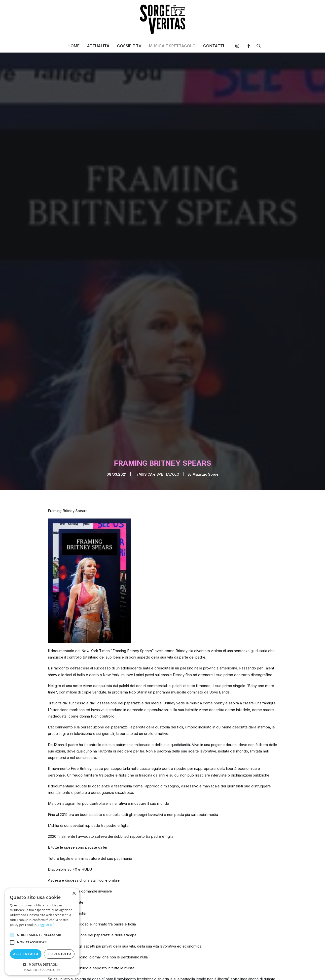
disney (111, 968)
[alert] (42, 932)
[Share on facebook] (224, 969)
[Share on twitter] (231, 969)
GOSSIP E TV (129, 46)
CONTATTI (214, 46)
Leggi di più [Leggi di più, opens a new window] (46, 925)
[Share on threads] (237, 969)
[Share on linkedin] (250, 969)
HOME (73, 46)
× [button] (74, 894)
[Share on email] (276, 969)
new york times (173, 968)
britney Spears (87, 968)
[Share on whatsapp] (257, 969)
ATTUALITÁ (98, 46)
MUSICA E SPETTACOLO (172, 46)
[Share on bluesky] (263, 969)
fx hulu (148, 968)
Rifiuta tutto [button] (59, 954)
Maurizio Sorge (205, 389)
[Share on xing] (270, 969)
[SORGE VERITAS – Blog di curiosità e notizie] (162, 19)
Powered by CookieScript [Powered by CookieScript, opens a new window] (42, 970)
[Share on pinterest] (244, 969)
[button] (238, 46)
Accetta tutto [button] (26, 954)
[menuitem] (73, 46)
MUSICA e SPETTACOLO (159, 389)
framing (129, 968)
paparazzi (199, 968)
